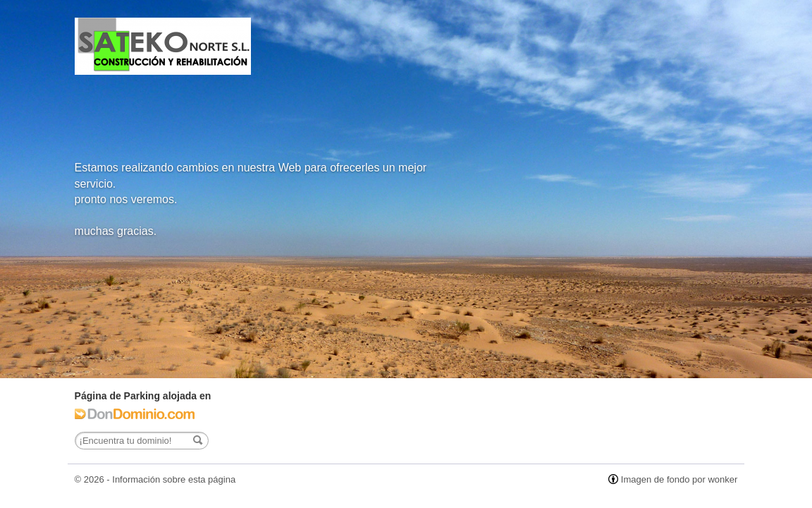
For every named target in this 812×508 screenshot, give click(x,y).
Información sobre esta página (174, 479)
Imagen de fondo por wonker (679, 479)
